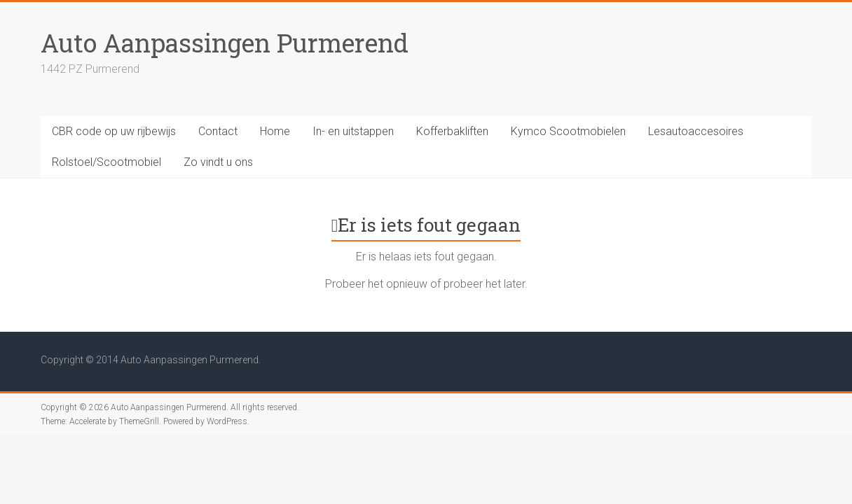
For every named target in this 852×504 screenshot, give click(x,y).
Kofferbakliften (452, 131)
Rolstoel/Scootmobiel (106, 162)
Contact (218, 131)
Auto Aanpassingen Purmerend (225, 43)
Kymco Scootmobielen (568, 131)
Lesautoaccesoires (696, 131)
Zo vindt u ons (218, 162)
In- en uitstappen (353, 131)
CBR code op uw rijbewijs (114, 131)
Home (275, 131)
